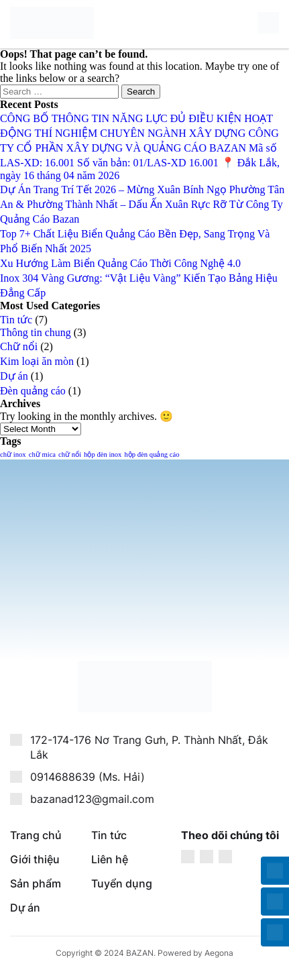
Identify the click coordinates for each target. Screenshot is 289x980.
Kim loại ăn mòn (37, 361)
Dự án (14, 376)
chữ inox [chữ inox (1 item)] (13, 454)
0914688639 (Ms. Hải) (88, 777)
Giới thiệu (35, 859)
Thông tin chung (36, 332)
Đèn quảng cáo (33, 391)
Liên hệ (110, 859)
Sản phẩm (36, 883)
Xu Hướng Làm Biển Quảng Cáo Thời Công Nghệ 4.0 (120, 263)
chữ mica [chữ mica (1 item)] (42, 454)
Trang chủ (36, 835)
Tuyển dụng (122, 883)
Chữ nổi (19, 346)
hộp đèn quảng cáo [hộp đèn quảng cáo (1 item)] (152, 454)
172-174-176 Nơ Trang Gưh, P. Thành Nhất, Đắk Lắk (149, 748)
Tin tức (16, 320)
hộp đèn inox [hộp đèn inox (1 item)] (103, 454)
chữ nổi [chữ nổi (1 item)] (70, 454)
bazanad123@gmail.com (92, 799)
